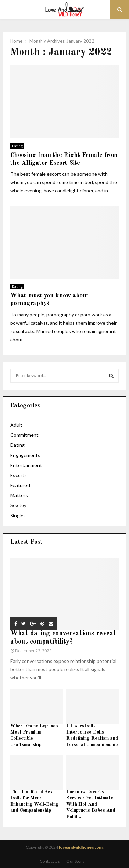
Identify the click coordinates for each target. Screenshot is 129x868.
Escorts (19, 475)
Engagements (25, 455)
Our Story (75, 861)
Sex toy (18, 505)
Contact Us (50, 861)
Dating (17, 146)
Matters (19, 495)
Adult (16, 425)
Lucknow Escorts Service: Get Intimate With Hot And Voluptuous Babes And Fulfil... (91, 804)
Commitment (24, 435)
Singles (18, 516)
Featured (20, 485)
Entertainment (26, 465)
